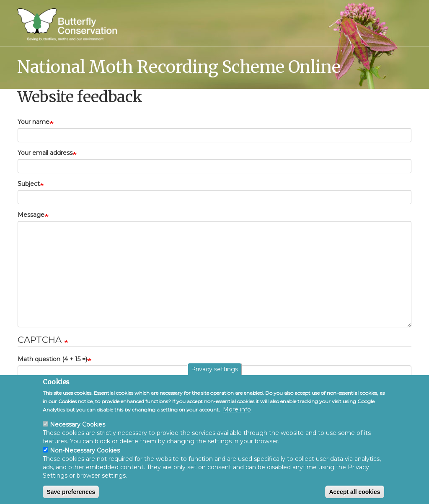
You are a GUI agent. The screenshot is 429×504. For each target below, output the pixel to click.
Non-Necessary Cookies (85, 450)
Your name (34, 122)
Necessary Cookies (78, 424)
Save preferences (71, 492)
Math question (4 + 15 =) (52, 359)
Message (31, 215)
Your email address (45, 153)
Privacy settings (214, 369)
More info (237, 409)
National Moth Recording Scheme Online (179, 66)
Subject (29, 184)
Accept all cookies (354, 492)
